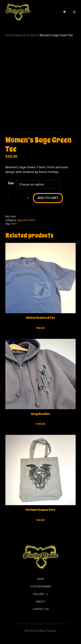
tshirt (14, 224)
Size (11, 183)
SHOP (40, 579)
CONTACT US (41, 609)
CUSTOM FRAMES (41, 586)
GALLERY (40, 594)
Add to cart (48, 198)
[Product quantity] (19, 198)
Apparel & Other (26, 35)
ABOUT (40, 601)
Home (9, 35)
